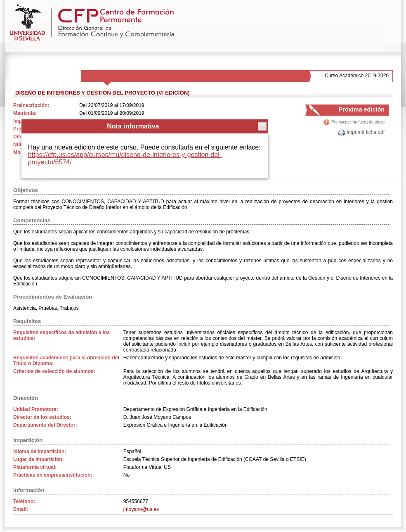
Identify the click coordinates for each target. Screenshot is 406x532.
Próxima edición (354, 111)
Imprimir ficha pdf (366, 132)
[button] (262, 126)
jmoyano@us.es (141, 509)
